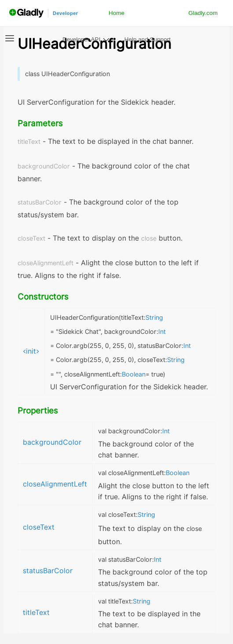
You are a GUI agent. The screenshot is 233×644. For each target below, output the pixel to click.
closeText (39, 527)
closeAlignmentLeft (55, 484)
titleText (36, 613)
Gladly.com (203, 13)
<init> (31, 351)
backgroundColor (52, 442)
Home (116, 13)
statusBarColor (48, 571)
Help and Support (147, 39)
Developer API (81, 39)
